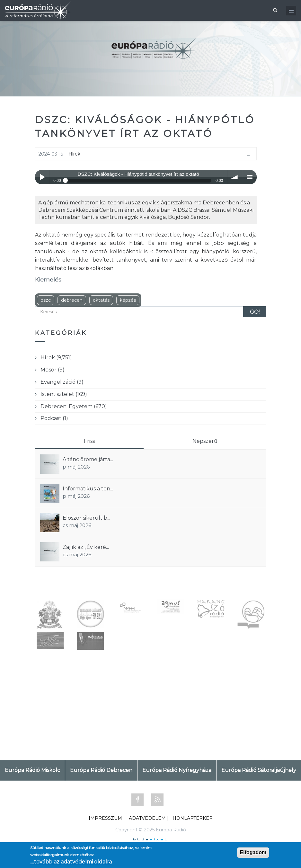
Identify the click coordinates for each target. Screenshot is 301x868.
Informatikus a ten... (88, 489)
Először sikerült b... (86, 518)
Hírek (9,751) (56, 358)
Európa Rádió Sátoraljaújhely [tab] (259, 770)
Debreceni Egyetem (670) (74, 406)
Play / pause (42, 177)
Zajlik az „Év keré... (86, 547)
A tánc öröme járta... (88, 459)
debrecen (72, 300)
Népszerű (205, 441)
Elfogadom (253, 852)
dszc (46, 300)
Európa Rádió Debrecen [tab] (101, 770)
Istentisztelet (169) (64, 394)
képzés (128, 300)
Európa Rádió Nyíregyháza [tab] (177, 770)
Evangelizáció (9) (62, 382)
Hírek (74, 154)
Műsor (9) (53, 370)
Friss (89, 441)
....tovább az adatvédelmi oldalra (71, 862)
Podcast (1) (54, 418)
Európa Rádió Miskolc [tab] (32, 770)
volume (235, 177)
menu (249, 177)
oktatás (101, 300)
